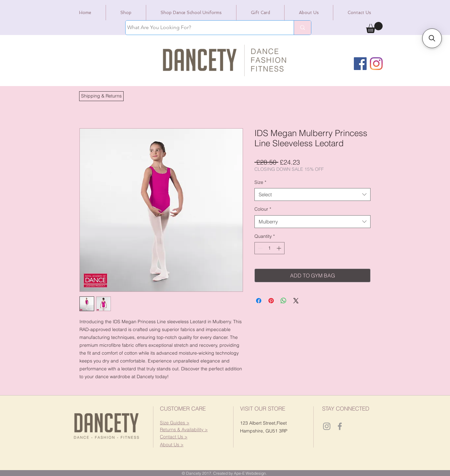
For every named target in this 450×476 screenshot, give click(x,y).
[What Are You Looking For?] (204, 28)
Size (260, 182)
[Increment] (279, 248)
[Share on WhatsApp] (284, 301)
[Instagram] (376, 64)
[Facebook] (360, 64)
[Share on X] (296, 301)
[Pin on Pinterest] (271, 301)
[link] (374, 27)
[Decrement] (260, 248)
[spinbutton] (269, 248)
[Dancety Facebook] (340, 426)
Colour (263, 209)
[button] (101, 96)
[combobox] (312, 194)
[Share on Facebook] (259, 301)
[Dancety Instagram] (327, 426)
